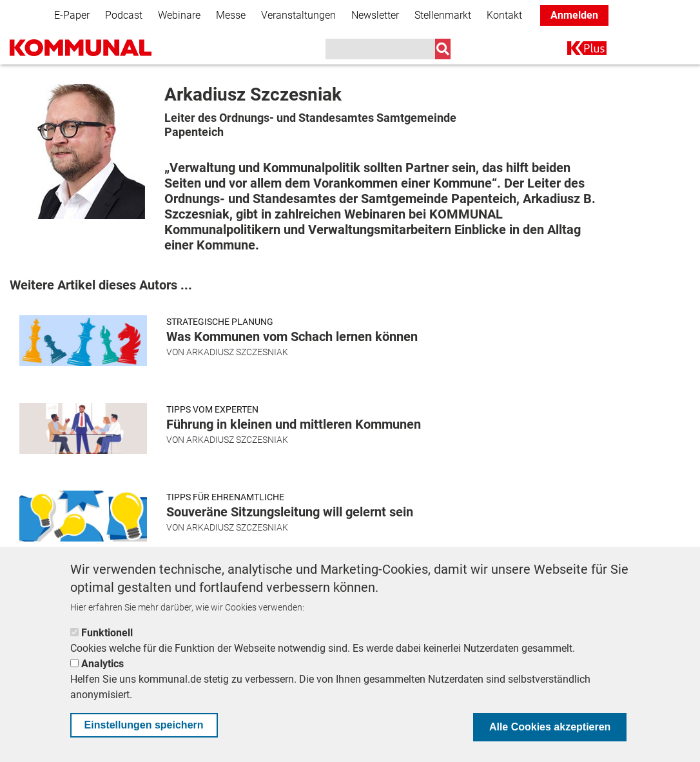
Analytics (102, 664)
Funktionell (107, 633)
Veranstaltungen (298, 15)
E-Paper (72, 15)
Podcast (124, 15)
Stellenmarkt (443, 15)
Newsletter (375, 15)
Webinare (179, 15)
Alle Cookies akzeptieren (550, 727)
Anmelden (574, 15)
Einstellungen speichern (144, 725)
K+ (575, 51)
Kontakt (504, 15)
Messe (231, 15)
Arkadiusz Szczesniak (237, 352)
